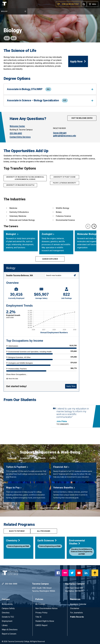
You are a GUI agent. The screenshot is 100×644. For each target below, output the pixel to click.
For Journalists (76, 613)
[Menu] (93, 4)
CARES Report (41, 625)
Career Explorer (50, 259)
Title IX (38, 617)
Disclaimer (75, 608)
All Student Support (50, 508)
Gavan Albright (60, 133)
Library (5, 625)
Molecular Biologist (88, 234)
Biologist (11, 234)
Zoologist (47, 234)
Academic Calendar (78, 604)
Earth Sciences (47, 541)
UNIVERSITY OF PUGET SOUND (64, 177)
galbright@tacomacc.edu (65, 136)
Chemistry (13, 541)
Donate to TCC (8, 617)
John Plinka (62, 421)
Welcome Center (17, 126)
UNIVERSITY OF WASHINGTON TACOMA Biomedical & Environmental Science (25, 178)
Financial (12, 458)
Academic (25, 458)
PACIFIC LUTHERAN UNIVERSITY (65, 183)
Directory (6, 613)
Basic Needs (40, 458)
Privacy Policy (41, 613)
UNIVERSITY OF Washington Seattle (20, 185)
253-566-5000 (10, 584)
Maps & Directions (10, 630)
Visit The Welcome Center (82, 118)
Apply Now (78, 61)
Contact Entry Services (20, 137)
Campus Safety (8, 608)
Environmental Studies (77, 542)
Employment (7, 621)
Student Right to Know (45, 621)
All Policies (40, 604)
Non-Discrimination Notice (46, 608)
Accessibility (7, 604)
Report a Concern (9, 634)
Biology (14, 11)
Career (53, 458)
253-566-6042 (16, 133)
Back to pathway (17, 531)
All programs (44, 531)
